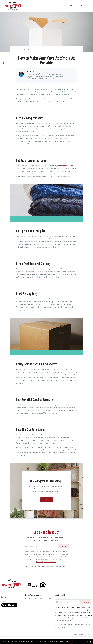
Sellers (27, 607)
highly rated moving (53, 123)
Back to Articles (24, 49)
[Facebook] (2, 597)
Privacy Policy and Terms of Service (46, 562)
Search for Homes (30, 601)
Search (39, 6)
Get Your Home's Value (46, 598)
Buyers (27, 604)
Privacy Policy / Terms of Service (83, 634)
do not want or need (66, 166)
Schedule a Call (44, 601)
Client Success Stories (31, 598)
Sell (28, 6)
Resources (55, 6)
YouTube (46, 6)
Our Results (43, 604)
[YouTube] (5, 597)
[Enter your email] (42, 546)
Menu (73, 6)
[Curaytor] (9, 606)
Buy (33, 6)
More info (72, 642)
